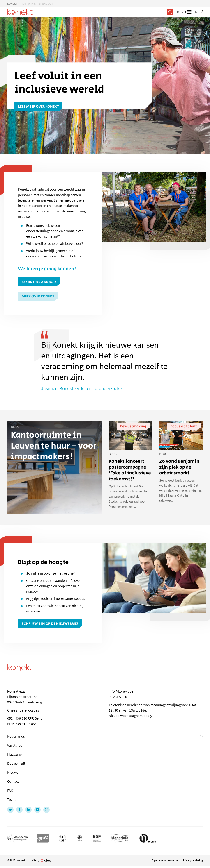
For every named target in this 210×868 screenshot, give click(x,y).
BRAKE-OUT (46, 3)
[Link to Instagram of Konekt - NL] (46, 810)
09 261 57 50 (118, 697)
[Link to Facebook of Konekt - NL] (19, 810)
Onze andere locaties (23, 710)
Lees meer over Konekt (38, 107)
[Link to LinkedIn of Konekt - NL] (28, 810)
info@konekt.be (121, 691)
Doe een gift (16, 763)
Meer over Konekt (38, 296)
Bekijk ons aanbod (39, 282)
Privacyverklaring (193, 860)
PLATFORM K (28, 3)
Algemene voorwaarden (166, 860)
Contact (13, 781)
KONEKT (12, 3)
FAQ (10, 790)
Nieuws (13, 772)
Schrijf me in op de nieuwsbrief (50, 624)
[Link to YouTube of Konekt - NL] (37, 810)
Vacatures (15, 745)
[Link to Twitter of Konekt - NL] (10, 810)
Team (11, 799)
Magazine (14, 754)
